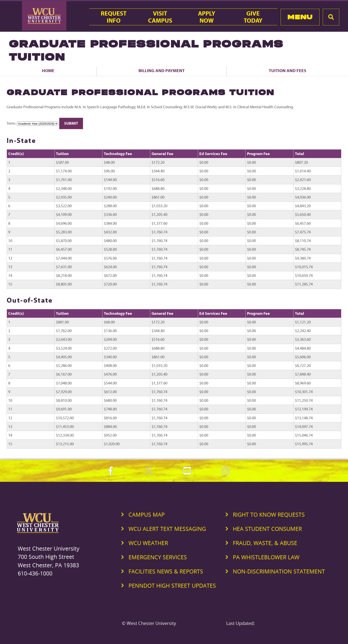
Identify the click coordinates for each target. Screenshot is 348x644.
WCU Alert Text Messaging (167, 529)
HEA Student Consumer (267, 529)
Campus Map (147, 514)
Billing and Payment (162, 70)
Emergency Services (158, 557)
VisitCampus (160, 17)
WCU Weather (148, 543)
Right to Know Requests (269, 514)
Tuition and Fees (288, 70)
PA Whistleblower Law (266, 557)
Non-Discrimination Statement (279, 571)
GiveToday (253, 17)
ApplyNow (207, 17)
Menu (300, 17)
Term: (11, 123)
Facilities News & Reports (166, 571)
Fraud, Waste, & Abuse (265, 543)
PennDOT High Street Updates (172, 585)
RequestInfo (114, 17)
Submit (71, 123)
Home (48, 70)
